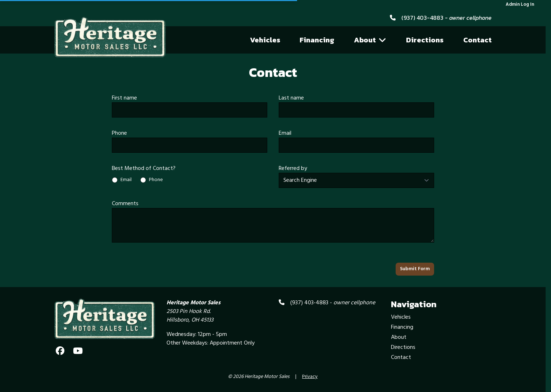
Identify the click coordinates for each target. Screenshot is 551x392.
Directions (425, 40)
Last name (291, 98)
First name (124, 98)
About (370, 40)
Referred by (293, 169)
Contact (477, 40)
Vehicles (265, 40)
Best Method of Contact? (144, 169)
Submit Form (415, 269)
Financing (317, 40)
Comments (125, 204)
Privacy (310, 377)
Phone (119, 133)
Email (285, 133)
